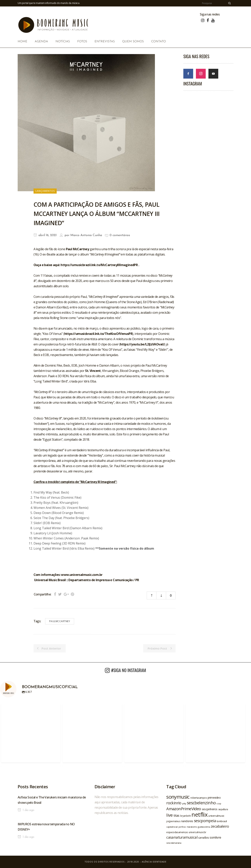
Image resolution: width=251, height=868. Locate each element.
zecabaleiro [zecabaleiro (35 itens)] (220, 826)
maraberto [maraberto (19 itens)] (192, 827)
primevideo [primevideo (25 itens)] (214, 798)
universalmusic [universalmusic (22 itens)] (216, 816)
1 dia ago (26, 810)
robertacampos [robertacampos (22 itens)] (199, 798)
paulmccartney (60, 621)
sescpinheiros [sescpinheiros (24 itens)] (210, 809)
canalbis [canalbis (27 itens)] (204, 837)
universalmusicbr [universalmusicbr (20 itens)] (197, 832)
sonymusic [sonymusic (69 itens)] (178, 797)
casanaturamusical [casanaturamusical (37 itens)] (182, 837)
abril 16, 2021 (45, 235)
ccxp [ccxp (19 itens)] (219, 803)
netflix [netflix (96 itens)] (200, 815)
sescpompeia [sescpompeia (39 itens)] (205, 821)
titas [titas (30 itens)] (176, 815)
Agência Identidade (154, 862)
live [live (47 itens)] (170, 815)
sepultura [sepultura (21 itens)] (223, 809)
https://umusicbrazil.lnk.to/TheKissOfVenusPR (98, 334)
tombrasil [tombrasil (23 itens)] (222, 821)
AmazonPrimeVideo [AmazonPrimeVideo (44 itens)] (184, 809)
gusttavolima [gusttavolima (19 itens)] (204, 827)
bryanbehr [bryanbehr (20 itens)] (186, 816)
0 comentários (120, 235)
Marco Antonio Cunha (86, 235)
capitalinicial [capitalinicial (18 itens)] (172, 827)
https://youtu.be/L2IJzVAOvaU (142, 344)
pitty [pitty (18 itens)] (184, 804)
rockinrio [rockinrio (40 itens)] (174, 803)
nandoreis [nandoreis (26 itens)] (187, 821)
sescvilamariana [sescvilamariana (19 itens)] (174, 843)
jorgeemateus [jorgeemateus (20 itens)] (173, 821)
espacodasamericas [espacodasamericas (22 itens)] (177, 832)
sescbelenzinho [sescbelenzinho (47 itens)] (201, 803)
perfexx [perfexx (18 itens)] (182, 827)
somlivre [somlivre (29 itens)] (215, 837)
